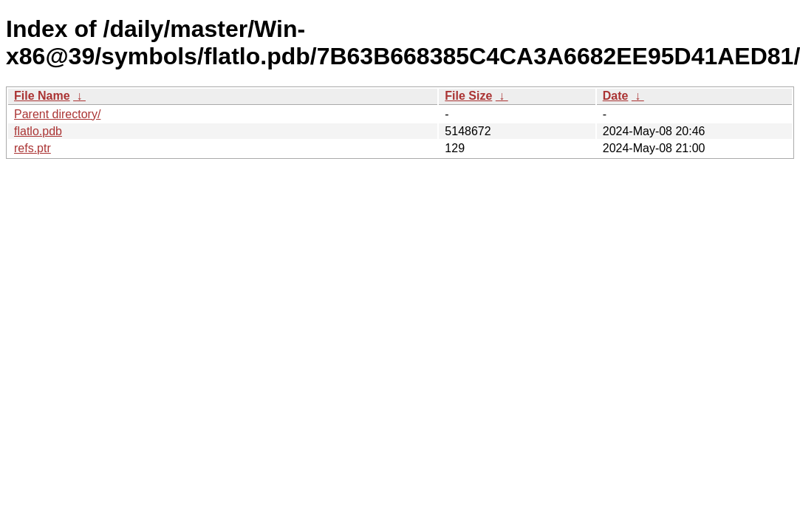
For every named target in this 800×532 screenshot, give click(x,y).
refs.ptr (33, 148)
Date (616, 96)
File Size (468, 96)
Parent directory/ (57, 114)
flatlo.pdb (38, 131)
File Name (42, 96)
